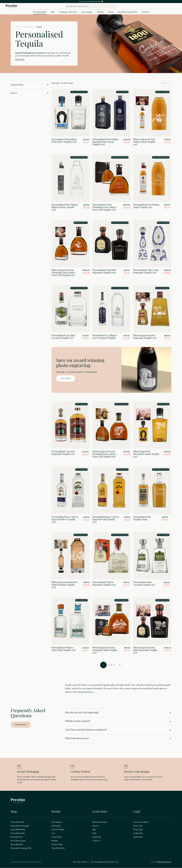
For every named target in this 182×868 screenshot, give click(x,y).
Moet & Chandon (58, 830)
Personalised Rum (17, 845)
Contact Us (145, 12)
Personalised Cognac (18, 841)
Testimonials (97, 837)
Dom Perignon (57, 822)
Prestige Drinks (50, 53)
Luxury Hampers (87, 12)
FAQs (94, 833)
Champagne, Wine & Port (68, 12)
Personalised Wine (17, 822)
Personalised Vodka (18, 833)
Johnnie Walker (57, 845)
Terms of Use (138, 826)
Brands (111, 12)
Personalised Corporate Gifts (127, 12)
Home (17, 27)
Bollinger (55, 841)
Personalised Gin (17, 837)
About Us (96, 826)
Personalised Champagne (20, 826)
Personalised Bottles (40, 12)
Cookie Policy (138, 833)
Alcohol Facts (138, 837)
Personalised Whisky (18, 830)
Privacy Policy (138, 830)
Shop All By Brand (58, 848)
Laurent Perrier (57, 837)
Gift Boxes (100, 12)
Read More (20, 59)
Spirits (53, 12)
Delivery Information (100, 822)
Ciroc (53, 833)
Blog (94, 830)
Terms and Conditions (141, 822)
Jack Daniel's (56, 826)
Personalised (28, 27)
